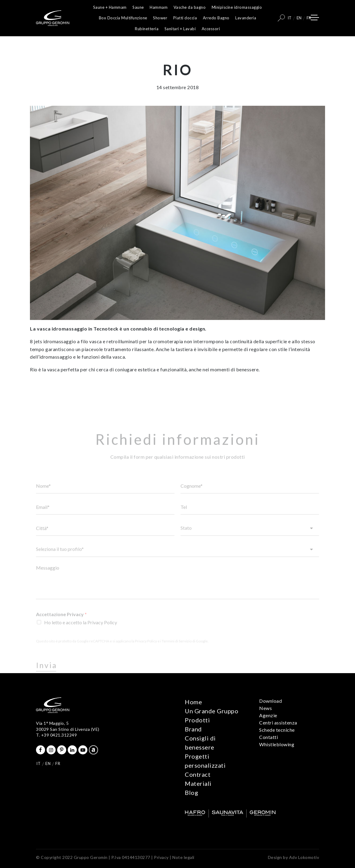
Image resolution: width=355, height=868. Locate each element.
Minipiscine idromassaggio (237, 7)
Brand (193, 729)
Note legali (183, 857)
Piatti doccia (185, 18)
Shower (160, 18)
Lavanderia (246, 18)
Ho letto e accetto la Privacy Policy (81, 631)
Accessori (211, 29)
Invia (47, 674)
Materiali (198, 783)
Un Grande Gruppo (212, 711)
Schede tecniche (277, 730)
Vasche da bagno (190, 7)
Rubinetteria (147, 29)
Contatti (269, 737)
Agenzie (268, 715)
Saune (138, 7)
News (265, 708)
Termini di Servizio (177, 650)
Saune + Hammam (110, 7)
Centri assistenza (278, 723)
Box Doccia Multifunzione (123, 18)
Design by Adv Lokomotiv (294, 857)
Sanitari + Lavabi (180, 29)
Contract (198, 774)
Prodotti (197, 720)
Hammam (159, 7)
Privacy (161, 857)
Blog (191, 792)
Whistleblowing (277, 744)
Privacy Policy (146, 650)
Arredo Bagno (216, 18)
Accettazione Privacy (61, 623)
